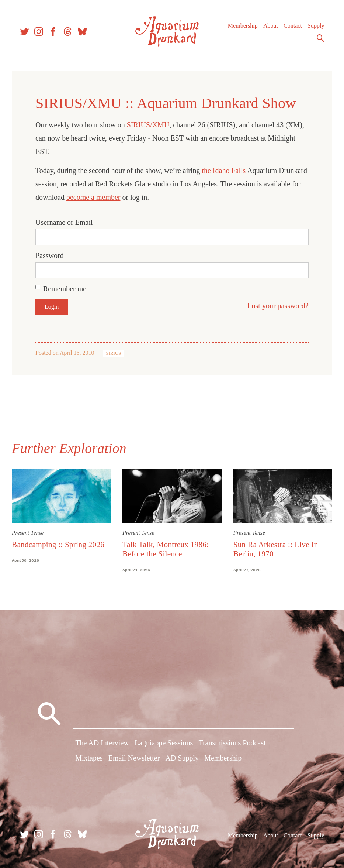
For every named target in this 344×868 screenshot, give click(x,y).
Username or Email (64, 222)
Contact (293, 26)
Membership (243, 26)
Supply (316, 26)
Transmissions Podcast (232, 743)
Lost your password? (278, 306)
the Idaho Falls (224, 171)
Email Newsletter (134, 758)
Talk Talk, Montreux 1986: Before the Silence (166, 549)
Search (320, 38)
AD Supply (182, 758)
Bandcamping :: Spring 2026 (58, 545)
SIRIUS (114, 353)
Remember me (65, 289)
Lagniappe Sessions (164, 743)
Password (50, 255)
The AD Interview (102, 743)
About (271, 26)
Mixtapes (89, 758)
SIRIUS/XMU (148, 125)
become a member (93, 197)
